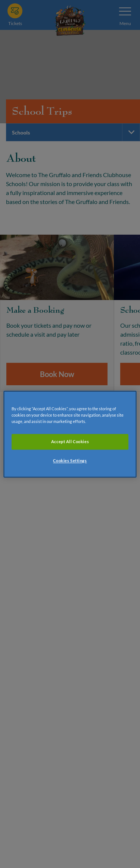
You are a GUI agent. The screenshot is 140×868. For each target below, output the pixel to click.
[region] (70, 434)
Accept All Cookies (70, 441)
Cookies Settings (70, 461)
